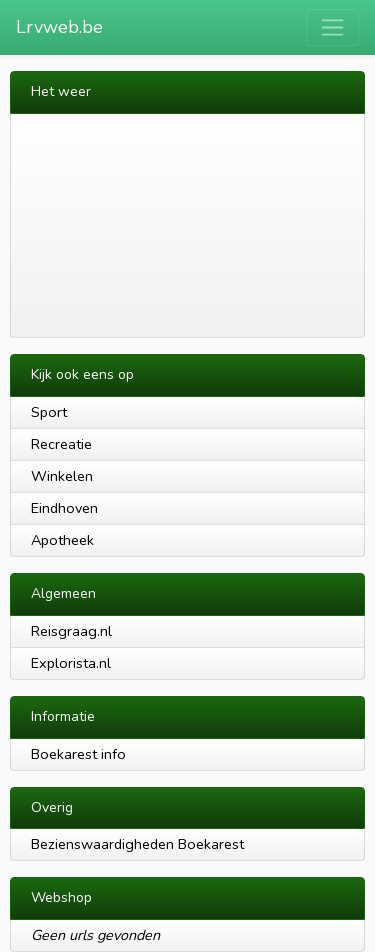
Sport (49, 412)
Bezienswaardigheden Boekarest (137, 844)
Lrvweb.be (59, 27)
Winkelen (62, 476)
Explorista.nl (71, 663)
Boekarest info (78, 754)
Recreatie (61, 444)
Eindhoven (64, 508)
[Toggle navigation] (332, 27)
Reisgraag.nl (71, 631)
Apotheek (62, 540)
